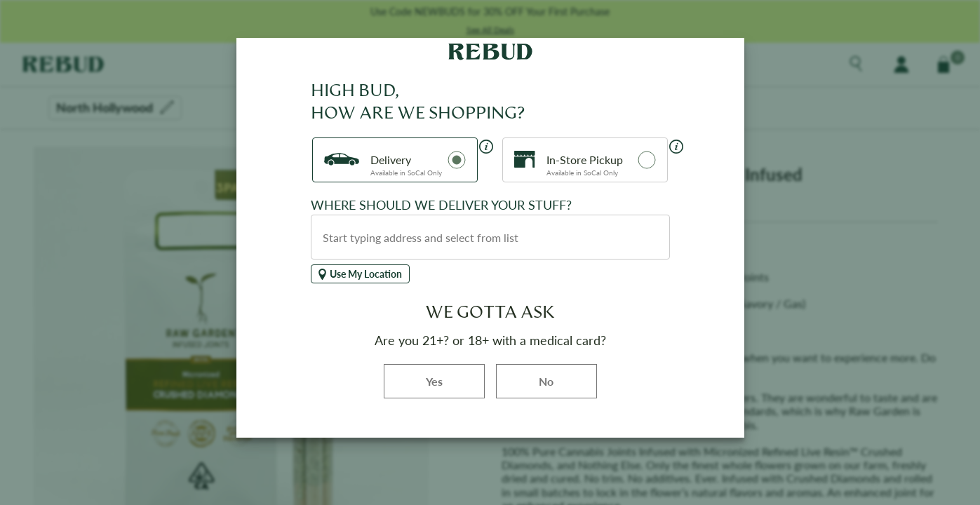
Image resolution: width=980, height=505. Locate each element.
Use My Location (360, 274)
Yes (455, 381)
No (546, 381)
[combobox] (490, 237)
